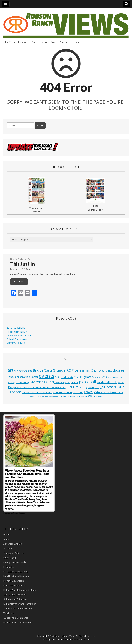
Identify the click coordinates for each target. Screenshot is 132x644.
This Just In (23, 264)
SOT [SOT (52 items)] (82, 387)
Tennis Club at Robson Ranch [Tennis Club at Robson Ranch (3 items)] (37, 392)
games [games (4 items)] (87, 377)
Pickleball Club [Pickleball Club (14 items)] (107, 382)
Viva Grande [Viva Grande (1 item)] (42, 397)
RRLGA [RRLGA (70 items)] (72, 387)
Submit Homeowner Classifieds (20, 604)
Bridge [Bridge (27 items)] (38, 370)
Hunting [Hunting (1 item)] (12, 383)
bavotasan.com (82, 639)
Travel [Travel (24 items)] (88, 392)
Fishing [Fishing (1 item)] (58, 377)
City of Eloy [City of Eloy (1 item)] (107, 371)
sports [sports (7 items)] (90, 387)
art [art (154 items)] (10, 370)
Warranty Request (16, 343)
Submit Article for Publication (18, 608)
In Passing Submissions (16, 572)
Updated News (21, 259)
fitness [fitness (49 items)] (67, 376)
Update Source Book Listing (18, 622)
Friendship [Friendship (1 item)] (78, 377)
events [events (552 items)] (46, 376)
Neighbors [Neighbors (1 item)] (66, 383)
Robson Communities (15, 585)
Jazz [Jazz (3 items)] (18, 382)
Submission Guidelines (15, 599)
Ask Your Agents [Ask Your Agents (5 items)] (23, 371)
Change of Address (13, 553)
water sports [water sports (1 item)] (53, 397)
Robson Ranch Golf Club (19, 336)
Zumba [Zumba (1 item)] (99, 397)
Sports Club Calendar (15, 595)
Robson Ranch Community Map (20, 590)
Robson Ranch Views (65, 636)
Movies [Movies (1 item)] (58, 383)
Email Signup (10, 558)
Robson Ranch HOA (17, 332)
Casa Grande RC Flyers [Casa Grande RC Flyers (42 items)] (63, 370)
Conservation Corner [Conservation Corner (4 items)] (27, 377)
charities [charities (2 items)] (86, 371)
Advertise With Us (16, 328)
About (7, 539)
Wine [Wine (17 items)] (92, 396)
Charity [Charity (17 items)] (96, 370)
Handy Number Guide (15, 562)
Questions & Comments (16, 618)
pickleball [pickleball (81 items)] (87, 382)
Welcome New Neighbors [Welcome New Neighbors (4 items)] (73, 396)
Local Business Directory (16, 576)
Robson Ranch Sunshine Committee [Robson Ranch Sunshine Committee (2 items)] (36, 388)
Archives (8, 548)
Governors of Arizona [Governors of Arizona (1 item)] (101, 377)
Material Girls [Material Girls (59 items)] (42, 382)
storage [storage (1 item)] (98, 388)
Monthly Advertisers (14, 581)
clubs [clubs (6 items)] (12, 377)
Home (7, 534)
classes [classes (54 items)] (118, 370)
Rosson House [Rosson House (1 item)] (59, 388)
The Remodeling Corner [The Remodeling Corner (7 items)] (68, 392)
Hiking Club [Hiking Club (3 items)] (117, 377)
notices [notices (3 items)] (75, 382)
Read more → (19, 282)
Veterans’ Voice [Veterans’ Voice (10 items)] (104, 392)
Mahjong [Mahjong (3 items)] (25, 382)
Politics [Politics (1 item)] (121, 383)
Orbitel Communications (19, 339)
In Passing (9, 567)
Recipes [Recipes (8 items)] (13, 387)
